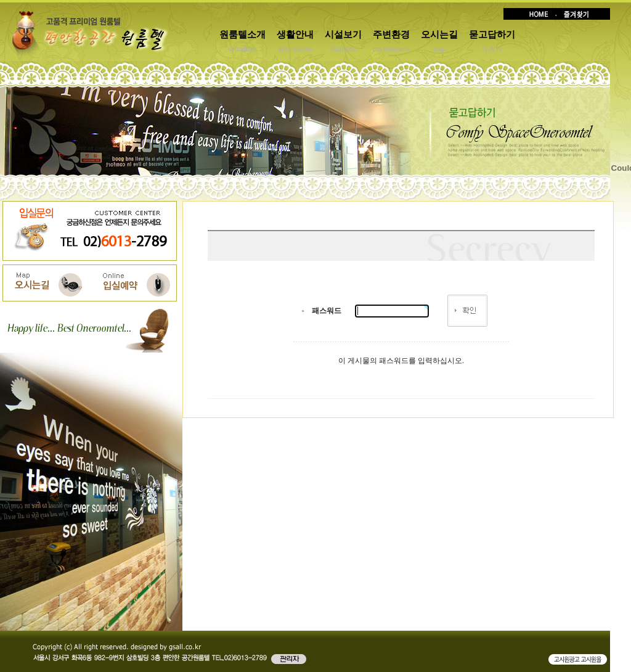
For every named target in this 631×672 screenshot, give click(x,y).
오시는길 (439, 35)
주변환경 (391, 35)
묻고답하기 (492, 35)
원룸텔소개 (242, 35)
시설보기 (343, 35)
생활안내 (295, 35)
